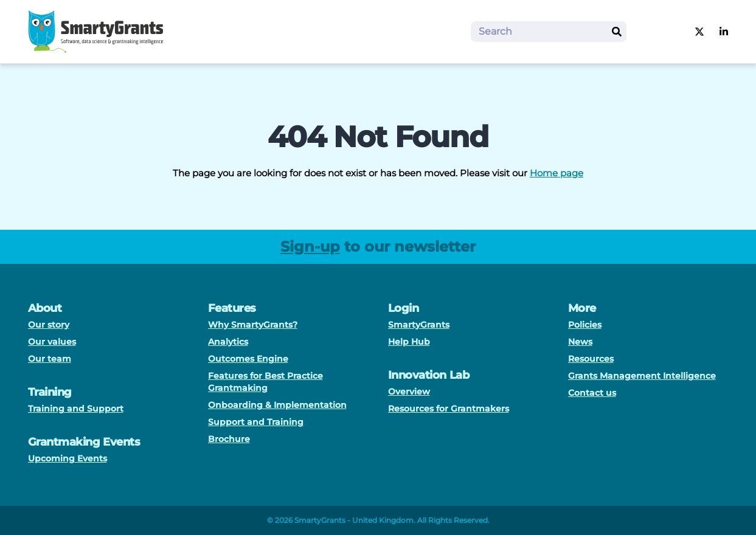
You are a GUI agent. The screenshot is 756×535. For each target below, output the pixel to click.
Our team (50, 359)
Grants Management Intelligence (642, 376)
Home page (557, 173)
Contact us (592, 393)
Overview (409, 392)
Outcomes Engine (248, 359)
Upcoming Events (68, 458)
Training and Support (76, 409)
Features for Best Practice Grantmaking (265, 382)
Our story (49, 325)
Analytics (228, 342)
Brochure (229, 439)
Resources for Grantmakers (449, 409)
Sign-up (310, 247)
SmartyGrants (419, 325)
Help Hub (409, 342)
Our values (52, 342)
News (580, 342)
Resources (591, 359)
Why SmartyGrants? (253, 325)
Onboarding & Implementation (277, 405)
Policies (585, 325)
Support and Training (256, 422)
